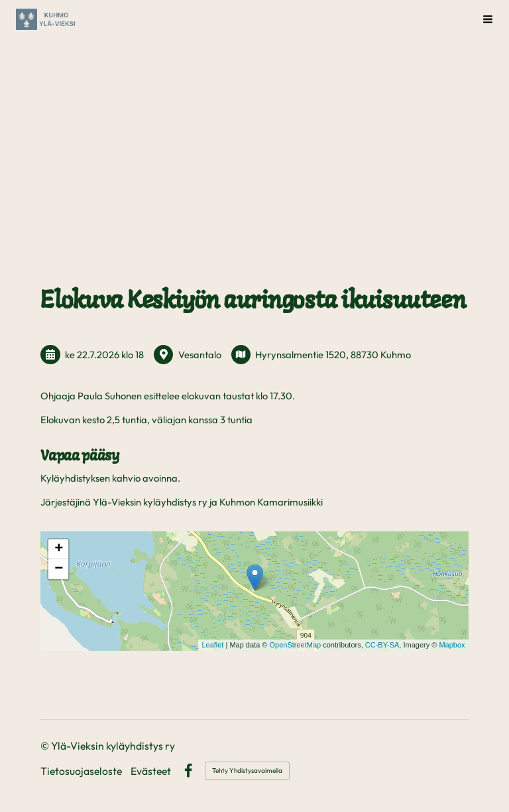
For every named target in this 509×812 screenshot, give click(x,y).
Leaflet (212, 645)
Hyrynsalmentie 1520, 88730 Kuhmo (333, 355)
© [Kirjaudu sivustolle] (46, 746)
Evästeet (151, 772)
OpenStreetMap (295, 645)
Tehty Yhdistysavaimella (247, 771)
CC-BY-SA (382, 645)
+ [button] (59, 549)
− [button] (59, 569)
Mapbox (452, 645)
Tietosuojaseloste (81, 772)
